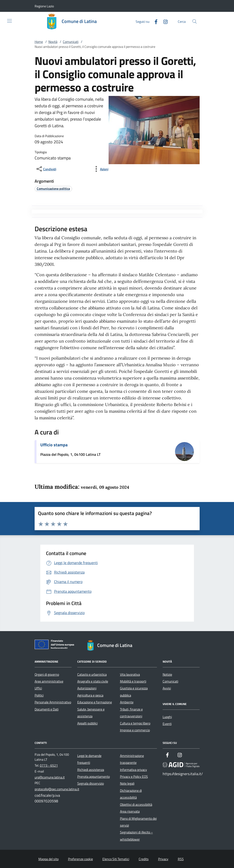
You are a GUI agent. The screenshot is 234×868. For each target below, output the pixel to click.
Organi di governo (47, 674)
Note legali (127, 783)
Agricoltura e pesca (90, 695)
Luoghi (167, 717)
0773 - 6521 (49, 765)
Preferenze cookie (80, 859)
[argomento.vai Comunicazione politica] (53, 188)
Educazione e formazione (95, 702)
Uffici (38, 688)
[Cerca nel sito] (195, 21)
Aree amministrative (49, 681)
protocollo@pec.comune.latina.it (57, 789)
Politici (39, 695)
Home (39, 42)
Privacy (163, 859)
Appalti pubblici (87, 723)
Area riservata (130, 811)
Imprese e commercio (135, 730)
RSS (181, 859)
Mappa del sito (48, 859)
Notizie (167, 674)
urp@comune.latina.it (50, 777)
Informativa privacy (133, 770)
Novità (53, 42)
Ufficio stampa (54, 445)
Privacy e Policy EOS (134, 777)
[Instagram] (164, 21)
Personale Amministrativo (53, 702)
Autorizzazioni (87, 688)
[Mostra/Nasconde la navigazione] (9, 21)
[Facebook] (154, 21)
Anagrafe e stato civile (93, 681)
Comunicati (71, 42)
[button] (44, 6)
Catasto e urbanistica (92, 674)
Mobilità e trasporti (133, 681)
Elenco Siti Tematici (116, 859)
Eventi (167, 724)
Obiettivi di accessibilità (136, 805)
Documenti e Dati (47, 709)
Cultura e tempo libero (135, 723)
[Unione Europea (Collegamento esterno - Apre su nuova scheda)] (56, 645)
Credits (144, 859)
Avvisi (167, 688)
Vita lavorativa (130, 674)
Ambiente (127, 702)
